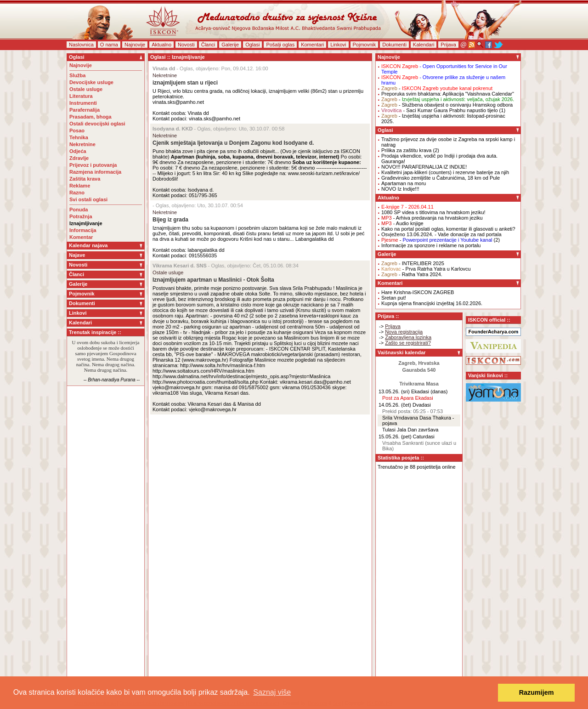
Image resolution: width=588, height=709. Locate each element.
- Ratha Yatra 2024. (412, 274)
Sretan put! (394, 298)
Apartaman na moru (404, 183)
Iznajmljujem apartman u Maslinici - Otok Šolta (213, 280)
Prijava (448, 45)
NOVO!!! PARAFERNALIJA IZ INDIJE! (424, 167)
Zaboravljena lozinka (408, 337)
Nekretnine (82, 144)
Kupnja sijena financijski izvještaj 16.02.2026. (432, 303)
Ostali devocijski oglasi (97, 124)
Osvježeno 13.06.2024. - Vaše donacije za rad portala (441, 234)
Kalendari (424, 45)
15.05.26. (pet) (395, 437)
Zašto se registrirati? (408, 343)
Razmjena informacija (95, 172)
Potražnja (81, 216)
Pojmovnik (365, 45)
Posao (77, 130)
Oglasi (252, 45)
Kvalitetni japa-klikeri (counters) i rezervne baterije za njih (445, 172)
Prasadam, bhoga (90, 117)
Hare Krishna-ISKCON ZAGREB (418, 292)
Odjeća (78, 151)
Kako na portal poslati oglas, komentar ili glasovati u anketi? (448, 229)
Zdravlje (79, 158)
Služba (77, 75)
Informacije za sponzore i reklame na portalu (431, 245)
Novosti (186, 45)
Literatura (81, 96)
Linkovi (338, 45)
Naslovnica (81, 45)
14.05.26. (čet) (395, 405)
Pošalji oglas (280, 45)
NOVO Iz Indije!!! (400, 189)
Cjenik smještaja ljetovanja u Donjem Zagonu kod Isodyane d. (233, 143)
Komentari (312, 45)
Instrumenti (83, 103)
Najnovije (135, 45)
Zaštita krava (85, 179)
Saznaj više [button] (272, 692)
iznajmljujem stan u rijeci (185, 83)
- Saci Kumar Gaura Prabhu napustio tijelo (440, 110)
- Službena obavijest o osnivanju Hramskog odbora (447, 105)
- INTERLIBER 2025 (413, 263)
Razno (77, 193)
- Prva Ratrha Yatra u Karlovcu (426, 269)
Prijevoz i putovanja (93, 165)
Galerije (230, 45)
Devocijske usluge (91, 82)
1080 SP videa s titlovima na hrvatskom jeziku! (433, 212)
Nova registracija (404, 332)
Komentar (81, 237)
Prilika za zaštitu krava (406, 150)
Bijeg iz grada (170, 220)
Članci (208, 45)
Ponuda (79, 210)
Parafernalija (85, 110)
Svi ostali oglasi (88, 199)
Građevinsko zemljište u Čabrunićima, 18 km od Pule (441, 178)
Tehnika (79, 137)
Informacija (83, 230)
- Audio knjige (402, 223)
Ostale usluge (86, 89)
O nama (109, 45)
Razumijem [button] (537, 692)
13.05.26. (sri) (394, 391)
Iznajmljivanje (86, 223)
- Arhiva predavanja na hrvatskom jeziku (432, 218)
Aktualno (161, 45)
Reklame (80, 186)
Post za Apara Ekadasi (408, 398)
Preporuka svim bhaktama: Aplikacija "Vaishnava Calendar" (448, 94)
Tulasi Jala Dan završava (410, 430)
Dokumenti (394, 45)
